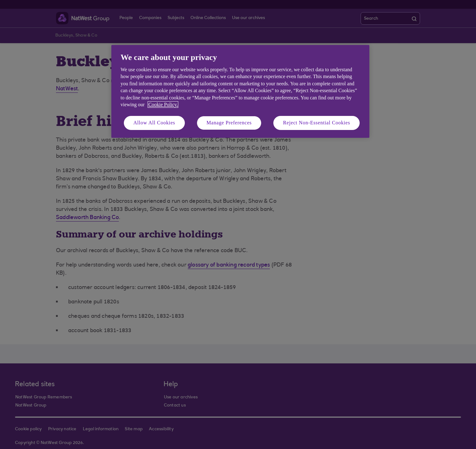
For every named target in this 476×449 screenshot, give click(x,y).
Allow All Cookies (154, 123)
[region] (240, 91)
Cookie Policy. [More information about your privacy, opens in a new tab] (163, 105)
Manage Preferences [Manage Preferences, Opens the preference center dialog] (229, 123)
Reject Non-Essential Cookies (316, 123)
